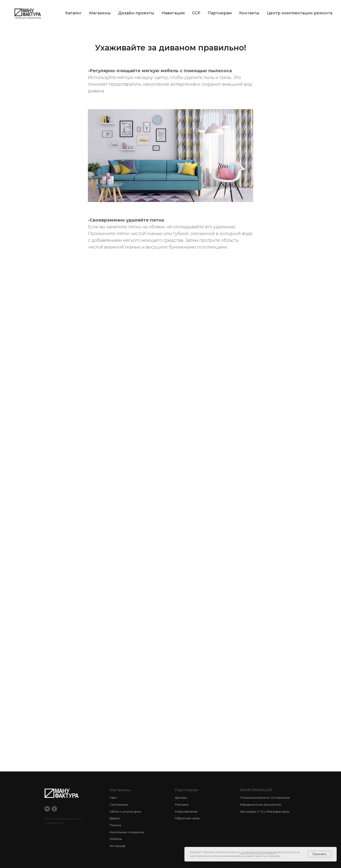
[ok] (54, 809)
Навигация (173, 13)
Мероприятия (186, 811)
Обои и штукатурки (125, 811)
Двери (115, 818)
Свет (113, 798)
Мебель (116, 839)
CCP (196, 13)
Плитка (115, 825)
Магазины (100, 13)
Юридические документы (261, 805)
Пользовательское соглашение (265, 798)
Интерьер (118, 846)
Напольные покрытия (127, 832)
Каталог (74, 13)
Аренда (181, 798)
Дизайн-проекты (136, 13)
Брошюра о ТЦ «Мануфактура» (265, 811)
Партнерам (220, 13)
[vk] (47, 809)
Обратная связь (187, 818)
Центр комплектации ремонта (300, 13)
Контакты (249, 13)
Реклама (182, 805)
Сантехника (119, 805)
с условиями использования (258, 852)
